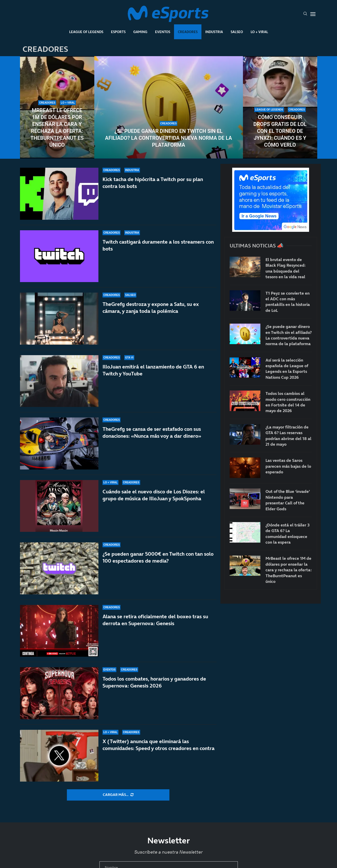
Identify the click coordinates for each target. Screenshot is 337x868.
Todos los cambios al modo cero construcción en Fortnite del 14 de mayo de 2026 (288, 402)
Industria (214, 32)
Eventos (163, 32)
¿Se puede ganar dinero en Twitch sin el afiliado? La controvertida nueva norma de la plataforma (168, 138)
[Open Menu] (313, 14)
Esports (118, 32)
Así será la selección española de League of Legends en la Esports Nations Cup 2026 (287, 369)
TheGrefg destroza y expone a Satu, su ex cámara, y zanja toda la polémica (151, 308)
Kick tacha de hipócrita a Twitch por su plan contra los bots (153, 183)
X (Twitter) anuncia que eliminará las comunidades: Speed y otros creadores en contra (159, 745)
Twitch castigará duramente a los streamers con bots (158, 245)
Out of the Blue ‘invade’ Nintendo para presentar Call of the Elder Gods (288, 500)
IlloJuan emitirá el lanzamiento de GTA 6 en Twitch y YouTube (153, 370)
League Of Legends (86, 32)
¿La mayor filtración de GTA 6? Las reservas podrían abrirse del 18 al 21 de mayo (288, 436)
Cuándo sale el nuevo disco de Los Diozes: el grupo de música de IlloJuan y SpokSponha (154, 499)
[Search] (305, 14)
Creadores (188, 32)
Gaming (140, 32)
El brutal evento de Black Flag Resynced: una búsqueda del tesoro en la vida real (285, 268)
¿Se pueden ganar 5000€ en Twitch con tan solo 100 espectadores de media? (158, 557)
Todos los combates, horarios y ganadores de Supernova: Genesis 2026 (154, 682)
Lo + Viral (259, 32)
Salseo (237, 32)
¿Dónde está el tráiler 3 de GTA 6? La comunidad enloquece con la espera (288, 533)
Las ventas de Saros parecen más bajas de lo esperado (288, 466)
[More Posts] (118, 795)
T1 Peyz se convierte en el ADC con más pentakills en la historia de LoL (288, 302)
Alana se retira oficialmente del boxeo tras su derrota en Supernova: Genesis (155, 620)
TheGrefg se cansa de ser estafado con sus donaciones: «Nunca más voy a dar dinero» (152, 432)
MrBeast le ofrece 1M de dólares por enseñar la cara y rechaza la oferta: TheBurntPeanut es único (57, 128)
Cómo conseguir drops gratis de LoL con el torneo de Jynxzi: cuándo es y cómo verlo (280, 131)
